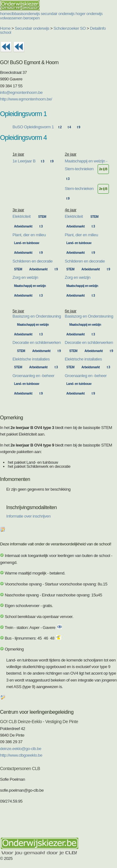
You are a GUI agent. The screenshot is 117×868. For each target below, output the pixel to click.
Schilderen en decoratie (33, 261)
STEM (42, 217)
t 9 (79, 127)
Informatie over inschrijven (28, 516)
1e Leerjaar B (24, 161)
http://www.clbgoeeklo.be (21, 755)
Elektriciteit (22, 216)
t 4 (69, 127)
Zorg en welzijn (25, 277)
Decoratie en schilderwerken (37, 342)
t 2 (60, 127)
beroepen (32, 18)
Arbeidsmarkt (23, 226)
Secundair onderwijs (32, 28)
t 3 (42, 161)
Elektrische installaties (31, 359)
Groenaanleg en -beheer (33, 376)
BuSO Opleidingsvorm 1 (33, 127)
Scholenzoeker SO (70, 28)
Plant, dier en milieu (29, 235)
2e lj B (103, 169)
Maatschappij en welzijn (30, 286)
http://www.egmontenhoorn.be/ (26, 99)
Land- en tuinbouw (27, 243)
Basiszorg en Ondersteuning (37, 316)
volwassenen (11, 18)
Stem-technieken (79, 189)
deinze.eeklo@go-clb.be (21, 749)
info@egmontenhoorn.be (21, 92)
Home (5, 28)
